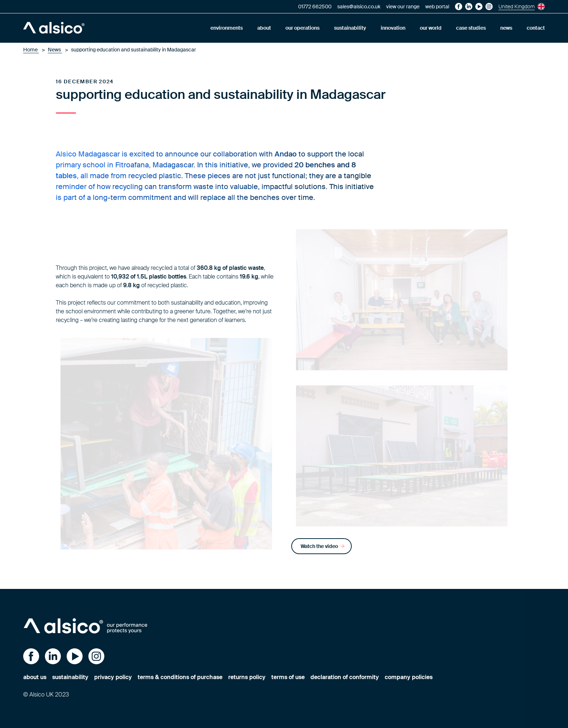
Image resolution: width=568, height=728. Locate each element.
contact (536, 28)
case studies (471, 28)
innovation (393, 28)
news (506, 28)
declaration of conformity (345, 677)
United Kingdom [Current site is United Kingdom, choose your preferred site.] (522, 7)
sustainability (350, 28)
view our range (403, 7)
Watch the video (323, 546)
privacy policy (113, 677)
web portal (437, 7)
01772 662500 (315, 7)
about (264, 28)
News (55, 50)
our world (431, 28)
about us (35, 677)
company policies (409, 677)
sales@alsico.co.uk (359, 7)
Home (31, 50)
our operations (302, 28)
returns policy (247, 677)
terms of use (288, 677)
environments (227, 28)
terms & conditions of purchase (180, 677)
